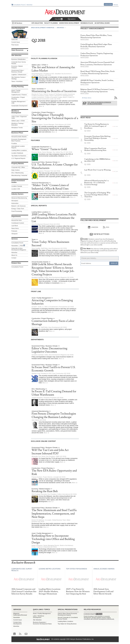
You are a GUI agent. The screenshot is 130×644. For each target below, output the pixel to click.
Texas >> (35, 240)
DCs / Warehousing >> (39, 389)
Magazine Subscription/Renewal (20, 614)
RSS (22, 246)
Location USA (16, 189)
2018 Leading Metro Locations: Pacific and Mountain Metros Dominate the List (54, 218)
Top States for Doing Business (67, 624)
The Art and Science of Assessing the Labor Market (53, 69)
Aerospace (15, 201)
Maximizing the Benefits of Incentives (54, 91)
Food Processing (17, 211)
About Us (14, 255)
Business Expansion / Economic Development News (42, 623)
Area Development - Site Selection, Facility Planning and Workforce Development (65, 12)
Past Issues (15, 45)
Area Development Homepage (43, 28)
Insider (99, 242)
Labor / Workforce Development (39, 617)
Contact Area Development (17, 623)
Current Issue (16, 42)
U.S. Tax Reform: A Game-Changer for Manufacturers (55, 166)
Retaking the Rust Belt (45, 491)
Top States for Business (19, 156)
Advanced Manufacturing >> (41, 183)
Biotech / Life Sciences (18, 206)
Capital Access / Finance (19, 95)
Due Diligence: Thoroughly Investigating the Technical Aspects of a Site (55, 118)
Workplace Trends (17, 128)
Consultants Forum (19, 5)
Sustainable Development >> (41, 147)
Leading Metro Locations (19, 150)
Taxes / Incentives (17, 81)
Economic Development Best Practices (19, 140)
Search (72, 19)
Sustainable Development (19, 106)
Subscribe (108, 4)
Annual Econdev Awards (19, 137)
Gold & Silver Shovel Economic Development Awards (67, 614)
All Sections (18, 23)
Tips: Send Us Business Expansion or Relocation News (99, 103)
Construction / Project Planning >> (43, 112)
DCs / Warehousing (17, 173)
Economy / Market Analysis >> (42, 489)
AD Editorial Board (102, 23)
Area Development (18, 28)
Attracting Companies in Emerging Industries (52, 302)
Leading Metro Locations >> (41, 212)
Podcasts (14, 231)
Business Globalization (18, 59)
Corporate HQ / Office (18, 167)
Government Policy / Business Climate (18, 71)
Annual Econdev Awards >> (41, 262)
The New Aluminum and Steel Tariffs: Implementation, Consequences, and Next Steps (54, 514)
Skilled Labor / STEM (18, 121)
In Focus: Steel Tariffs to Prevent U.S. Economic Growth (54, 369)
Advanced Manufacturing (19, 198)
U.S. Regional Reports (18, 158)
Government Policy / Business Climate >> (46, 162)
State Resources (17, 50)
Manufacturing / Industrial (19, 175)
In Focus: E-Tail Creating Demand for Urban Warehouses (54, 393)
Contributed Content (18, 223)
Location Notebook (17, 153)
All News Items (87, 98)
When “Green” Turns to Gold (49, 149)
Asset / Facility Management (16, 91)
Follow (59, 19)
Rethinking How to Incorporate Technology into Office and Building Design (53, 539)
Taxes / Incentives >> (39, 89)
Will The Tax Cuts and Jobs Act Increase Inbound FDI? (50, 452)
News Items (15, 228)
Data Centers (16, 170)
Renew (116, 5)
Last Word (15, 226)
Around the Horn (17, 220)
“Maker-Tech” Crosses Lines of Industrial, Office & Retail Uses (50, 187)
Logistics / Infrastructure (19, 75)
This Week (99, 251)
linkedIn (93, 227)
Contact (14, 258)
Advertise (29, 5)
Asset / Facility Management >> (42, 298)
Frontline (14, 143)
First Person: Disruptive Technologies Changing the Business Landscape (54, 415)
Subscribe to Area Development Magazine (19, 249)
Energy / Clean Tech (18, 209)
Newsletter (15, 246)
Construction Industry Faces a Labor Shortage (53, 323)
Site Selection (37, 620)
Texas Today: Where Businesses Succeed (50, 244)
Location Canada (17, 186)
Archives (60, 28)
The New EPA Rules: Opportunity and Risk (54, 472)
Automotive (15, 203)
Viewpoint (14, 234)
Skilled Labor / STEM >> (40, 65)
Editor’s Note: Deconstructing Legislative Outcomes (49, 350)
